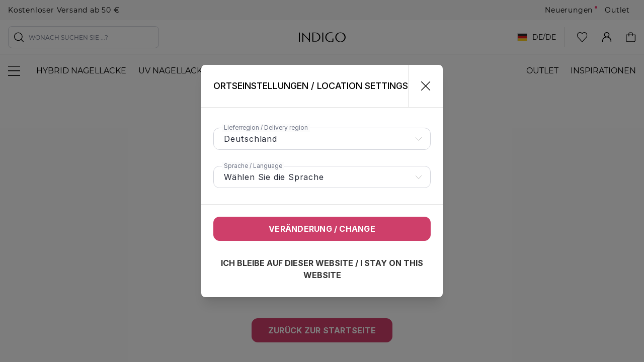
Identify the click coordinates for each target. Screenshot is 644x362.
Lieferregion (266, 127)
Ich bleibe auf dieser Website (322, 269)
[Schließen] (421, 86)
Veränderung (322, 229)
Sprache (253, 166)
